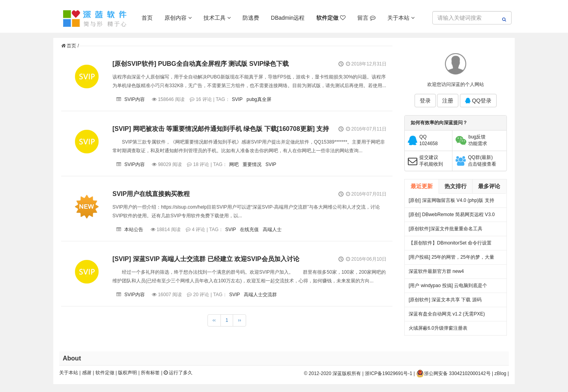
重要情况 (252, 164)
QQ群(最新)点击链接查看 (482, 161)
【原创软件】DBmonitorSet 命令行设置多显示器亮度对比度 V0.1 (450, 245)
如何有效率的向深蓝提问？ (439, 123)
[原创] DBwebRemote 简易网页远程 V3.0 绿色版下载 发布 (452, 217)
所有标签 (150, 373)
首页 (147, 18)
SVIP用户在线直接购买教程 (151, 194)
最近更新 (422, 186)
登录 (425, 101)
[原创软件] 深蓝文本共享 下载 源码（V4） (445, 302)
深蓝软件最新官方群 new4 (436, 271)
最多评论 (489, 186)
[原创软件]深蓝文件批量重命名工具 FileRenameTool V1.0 (446, 231)
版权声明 (127, 373)
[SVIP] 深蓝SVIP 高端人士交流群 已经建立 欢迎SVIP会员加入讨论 (206, 259)
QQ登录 (478, 101)
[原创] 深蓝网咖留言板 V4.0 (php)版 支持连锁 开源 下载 (451, 203)
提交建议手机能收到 (431, 161)
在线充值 (249, 230)
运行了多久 (178, 373)
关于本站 (401, 18)
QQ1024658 (429, 140)
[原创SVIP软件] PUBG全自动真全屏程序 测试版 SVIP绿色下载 (201, 64)
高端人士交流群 (260, 295)
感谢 (87, 373)
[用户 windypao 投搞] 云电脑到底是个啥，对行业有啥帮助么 (448, 288)
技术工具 (217, 18)
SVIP (237, 99)
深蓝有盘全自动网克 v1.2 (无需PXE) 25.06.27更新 (447, 316)
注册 (448, 101)
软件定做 (105, 373)
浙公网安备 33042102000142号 (453, 373)
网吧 (234, 164)
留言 (366, 18)
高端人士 (272, 230)
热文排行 (456, 186)
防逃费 (251, 18)
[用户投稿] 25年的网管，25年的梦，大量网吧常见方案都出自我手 (451, 259)
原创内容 (178, 18)
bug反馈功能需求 (478, 140)
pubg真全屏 (259, 99)
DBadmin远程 (288, 18)
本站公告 (134, 230)
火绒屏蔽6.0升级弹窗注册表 (438, 328)
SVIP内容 (134, 99)
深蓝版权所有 (347, 373)
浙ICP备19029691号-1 (389, 373)
